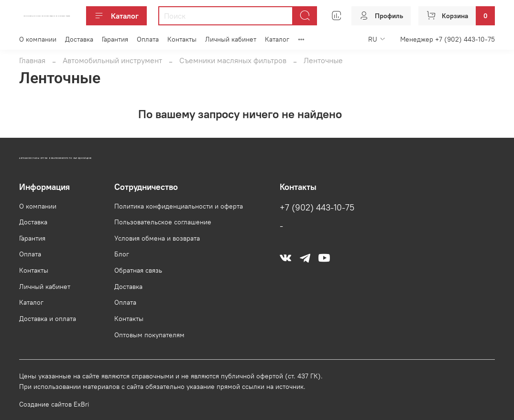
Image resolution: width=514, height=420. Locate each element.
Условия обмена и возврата (157, 238)
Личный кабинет (231, 39)
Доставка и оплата (48, 319)
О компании (38, 39)
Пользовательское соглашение (163, 222)
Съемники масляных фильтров (233, 60)
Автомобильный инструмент (112, 60)
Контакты (182, 39)
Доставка (79, 39)
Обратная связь (138, 270)
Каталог (116, 16)
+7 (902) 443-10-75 (317, 208)
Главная (32, 60)
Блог (122, 254)
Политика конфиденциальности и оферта (179, 206)
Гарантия (115, 39)
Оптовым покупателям (149, 335)
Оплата (148, 39)
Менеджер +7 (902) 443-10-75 (448, 39)
